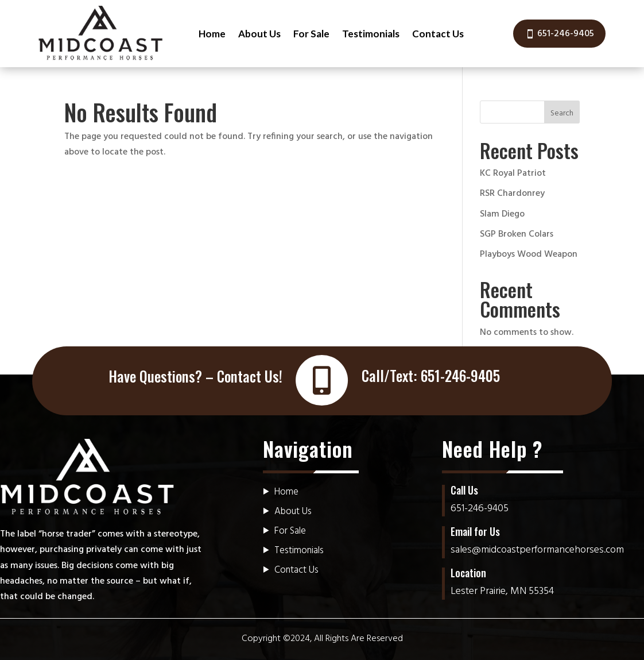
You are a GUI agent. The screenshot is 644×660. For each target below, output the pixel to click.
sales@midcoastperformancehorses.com (537, 550)
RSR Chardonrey (512, 194)
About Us (259, 34)
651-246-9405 (566, 34)
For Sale (311, 34)
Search (562, 113)
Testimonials (371, 34)
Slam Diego (502, 214)
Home (212, 34)
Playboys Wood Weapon (529, 254)
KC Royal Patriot (513, 173)
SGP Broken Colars (517, 234)
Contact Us (438, 34)
